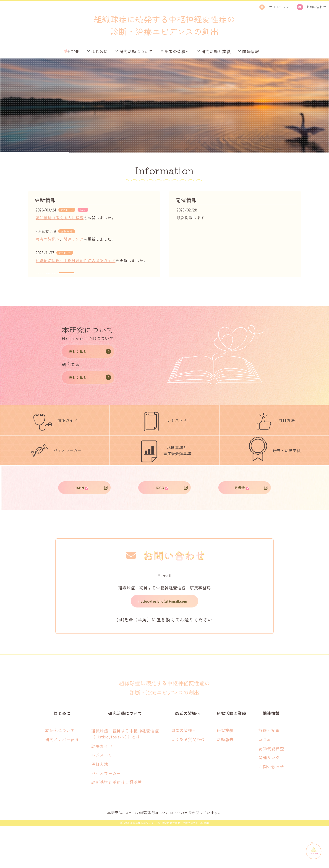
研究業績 (225, 772)
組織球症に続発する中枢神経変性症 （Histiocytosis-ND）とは (125, 776)
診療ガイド (102, 788)
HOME (74, 51)
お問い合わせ (271, 809)
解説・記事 (269, 772)
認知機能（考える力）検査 (60, 218)
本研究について (60, 772)
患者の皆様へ (177, 51)
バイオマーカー (106, 815)
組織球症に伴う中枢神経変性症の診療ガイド (76, 260)
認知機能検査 (271, 790)
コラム (265, 782)
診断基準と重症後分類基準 (117, 824)
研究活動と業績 (216, 51)
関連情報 (251, 51)
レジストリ (102, 797)
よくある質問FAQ (188, 782)
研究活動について (136, 51)
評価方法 (100, 806)
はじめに (99, 51)
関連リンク (74, 239)
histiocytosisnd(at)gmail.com (162, 642)
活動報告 (225, 782)
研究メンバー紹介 (62, 782)
